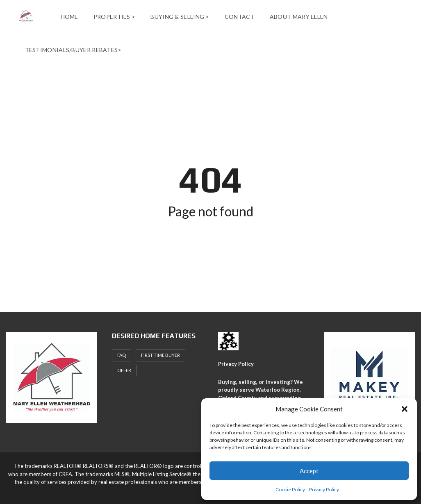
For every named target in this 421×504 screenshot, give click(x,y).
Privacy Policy (324, 489)
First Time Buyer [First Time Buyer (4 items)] (160, 355)
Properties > (115, 17)
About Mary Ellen (299, 17)
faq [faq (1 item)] (122, 355)
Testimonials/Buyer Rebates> (73, 50)
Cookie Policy (290, 489)
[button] (405, 409)
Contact (240, 17)
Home (69, 17)
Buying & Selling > (180, 17)
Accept (309, 471)
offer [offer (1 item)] (124, 370)
